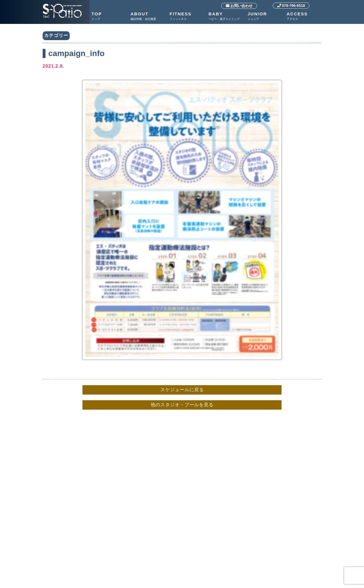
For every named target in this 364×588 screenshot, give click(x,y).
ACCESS (305, 16)
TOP (110, 16)
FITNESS (188, 16)
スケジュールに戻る (182, 390)
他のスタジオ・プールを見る (182, 405)
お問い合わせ (239, 6)
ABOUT (149, 16)
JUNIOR (266, 16)
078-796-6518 (291, 6)
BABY (227, 16)
